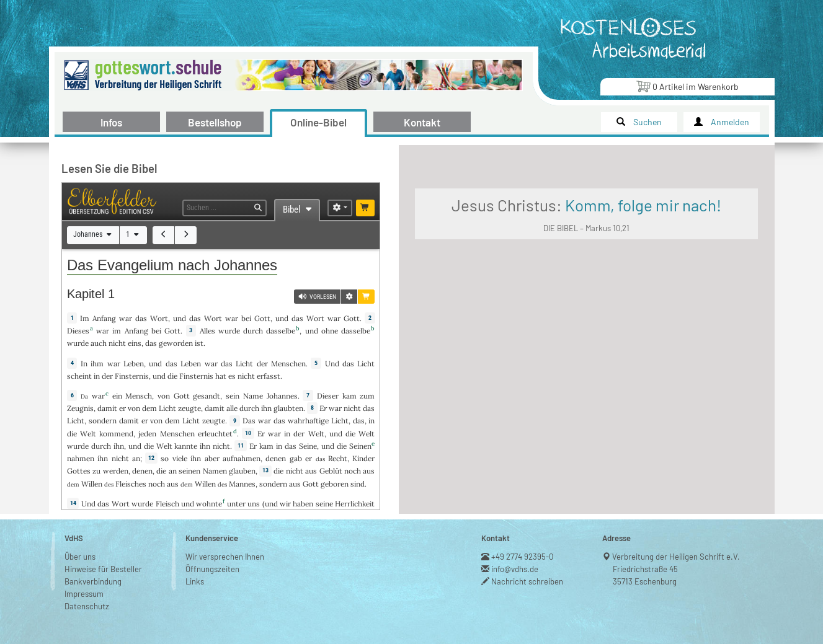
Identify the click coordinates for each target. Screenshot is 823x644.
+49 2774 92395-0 (523, 542)
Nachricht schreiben (527, 567)
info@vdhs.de (515, 554)
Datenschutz (87, 591)
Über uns (80, 542)
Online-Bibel (318, 122)
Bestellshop (215, 122)
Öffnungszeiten (212, 554)
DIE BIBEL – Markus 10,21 (681, 297)
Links (195, 567)
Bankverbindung (93, 567)
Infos (111, 122)
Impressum (84, 579)
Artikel (687, 86)
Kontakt (422, 122)
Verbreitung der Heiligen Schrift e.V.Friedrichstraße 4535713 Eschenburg (676, 554)
